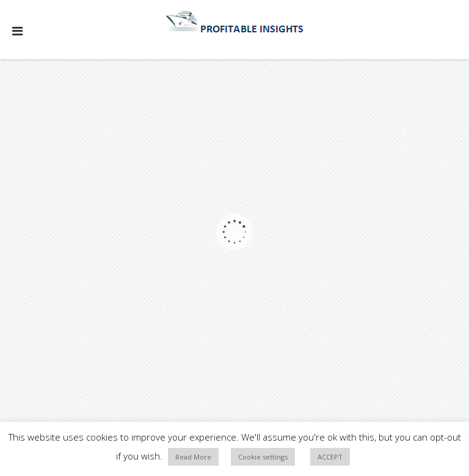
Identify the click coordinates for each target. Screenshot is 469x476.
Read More (193, 457)
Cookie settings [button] (263, 457)
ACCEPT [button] (330, 457)
